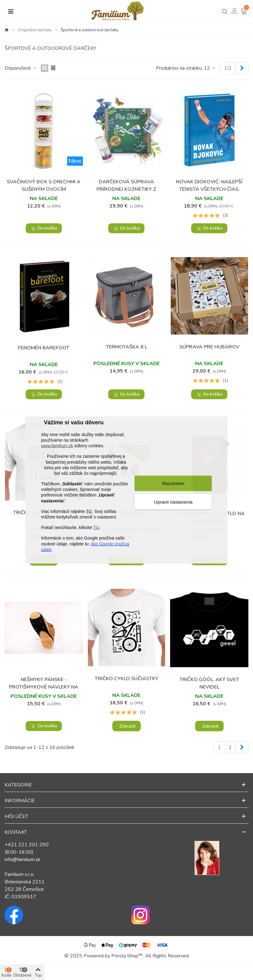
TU (89, 511)
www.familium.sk (57, 446)
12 (210, 68)
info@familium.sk (23, 860)
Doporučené (21, 68)
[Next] (242, 68)
